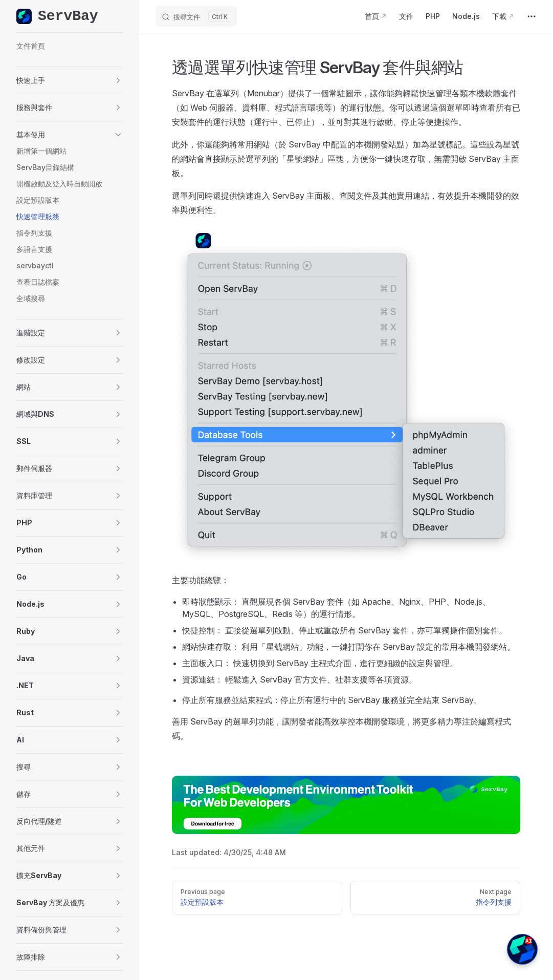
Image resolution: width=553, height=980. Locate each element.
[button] (70, 80)
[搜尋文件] (196, 16)
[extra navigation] (532, 16)
